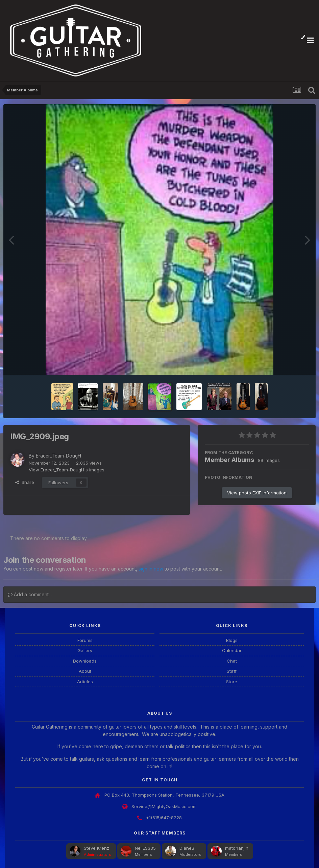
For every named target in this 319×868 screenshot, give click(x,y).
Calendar (232, 650)
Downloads (85, 660)
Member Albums (229, 460)
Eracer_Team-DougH (59, 456)
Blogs (232, 640)
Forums (85, 640)
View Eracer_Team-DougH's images (67, 469)
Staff (232, 671)
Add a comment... (30, 594)
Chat (232, 660)
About (85, 671)
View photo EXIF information (257, 493)
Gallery (85, 650)
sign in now (151, 568)
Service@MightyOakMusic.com (164, 806)
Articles (85, 681)
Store (232, 681)
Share (25, 482)
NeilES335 (145, 848)
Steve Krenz (96, 848)
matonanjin (237, 848)
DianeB (187, 848)
